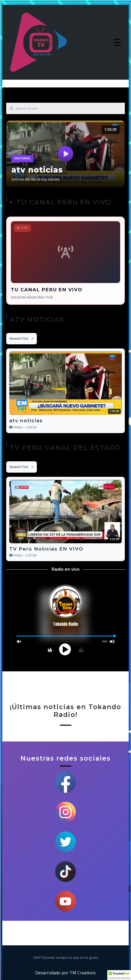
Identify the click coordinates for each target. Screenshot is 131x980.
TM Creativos (83, 973)
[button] (119, 975)
